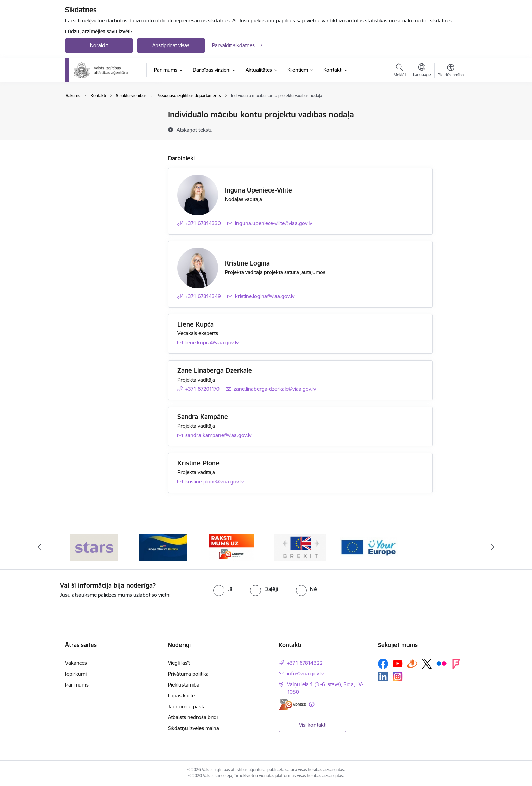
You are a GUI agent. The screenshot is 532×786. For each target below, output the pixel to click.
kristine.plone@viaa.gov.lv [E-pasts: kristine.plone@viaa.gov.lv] (214, 482)
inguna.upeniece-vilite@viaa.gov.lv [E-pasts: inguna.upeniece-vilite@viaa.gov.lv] (274, 223)
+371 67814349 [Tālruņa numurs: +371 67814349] (203, 296)
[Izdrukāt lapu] (450, 112)
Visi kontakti (313, 725)
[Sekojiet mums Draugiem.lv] (412, 664)
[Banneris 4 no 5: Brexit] (300, 547)
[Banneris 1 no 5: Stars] (94, 547)
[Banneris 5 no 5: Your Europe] (369, 547)
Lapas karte (181, 696)
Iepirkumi (76, 674)
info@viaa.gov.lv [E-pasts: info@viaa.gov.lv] (305, 673)
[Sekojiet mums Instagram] (398, 677)
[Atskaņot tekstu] (195, 130)
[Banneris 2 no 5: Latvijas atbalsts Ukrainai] (163, 547)
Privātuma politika (188, 674)
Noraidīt (99, 45)
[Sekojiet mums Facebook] (383, 664)
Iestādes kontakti (92, 115)
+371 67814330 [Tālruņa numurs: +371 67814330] (203, 223)
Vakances (76, 663)
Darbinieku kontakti (95, 127)
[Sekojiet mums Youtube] (398, 663)
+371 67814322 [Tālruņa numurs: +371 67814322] (305, 663)
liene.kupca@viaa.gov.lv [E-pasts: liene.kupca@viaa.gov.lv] (212, 342)
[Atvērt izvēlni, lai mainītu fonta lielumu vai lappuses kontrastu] (451, 71)
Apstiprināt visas (171, 45)
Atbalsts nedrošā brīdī (193, 717)
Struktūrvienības (91, 139)
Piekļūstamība (184, 685)
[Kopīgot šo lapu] (450, 129)
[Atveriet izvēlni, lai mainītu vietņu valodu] (422, 71)
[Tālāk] (493, 547)
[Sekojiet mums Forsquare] (456, 664)
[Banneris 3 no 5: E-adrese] (232, 547)
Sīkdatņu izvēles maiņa (194, 728)
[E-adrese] (292, 704)
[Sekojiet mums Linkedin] (383, 677)
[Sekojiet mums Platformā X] (427, 664)
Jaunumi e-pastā (187, 706)
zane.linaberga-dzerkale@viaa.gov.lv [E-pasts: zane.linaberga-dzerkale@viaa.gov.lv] (275, 389)
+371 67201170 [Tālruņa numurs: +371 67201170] (202, 389)
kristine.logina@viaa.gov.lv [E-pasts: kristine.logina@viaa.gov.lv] (265, 296)
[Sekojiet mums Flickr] (441, 663)
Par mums (77, 685)
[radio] (223, 589)
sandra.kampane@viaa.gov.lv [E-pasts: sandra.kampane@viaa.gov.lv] (218, 435)
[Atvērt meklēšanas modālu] (400, 71)
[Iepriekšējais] (39, 547)
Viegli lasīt (179, 663)
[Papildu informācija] (312, 704)
